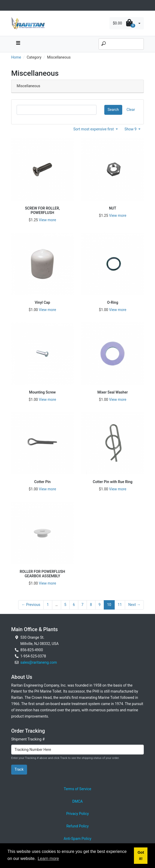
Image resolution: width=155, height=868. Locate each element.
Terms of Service (77, 789)
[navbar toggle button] (18, 44)
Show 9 (131, 129)
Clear (131, 110)
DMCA (77, 801)
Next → (134, 605)
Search (113, 110)
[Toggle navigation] (14, 5)
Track (19, 769)
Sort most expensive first (94, 129)
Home (16, 57)
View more (47, 220)
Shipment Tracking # (28, 739)
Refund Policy (77, 826)
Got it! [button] (141, 856)
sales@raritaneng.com (39, 662)
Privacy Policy (78, 814)
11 (120, 605)
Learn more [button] (48, 859)
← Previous (31, 605)
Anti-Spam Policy (77, 839)
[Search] (121, 44)
